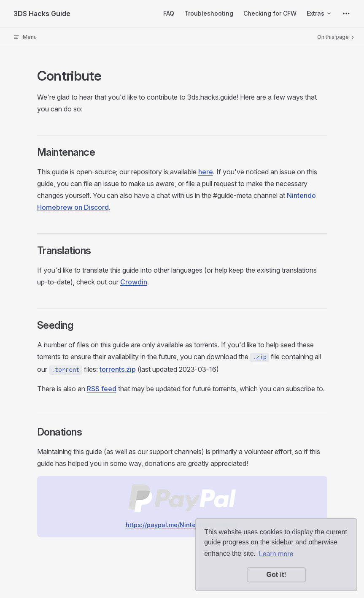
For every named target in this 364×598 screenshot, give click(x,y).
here (206, 172)
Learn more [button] (276, 554)
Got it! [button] (276, 575)
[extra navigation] (346, 14)
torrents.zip (118, 369)
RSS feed (102, 389)
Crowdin (134, 282)
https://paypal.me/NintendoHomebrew (182, 525)
